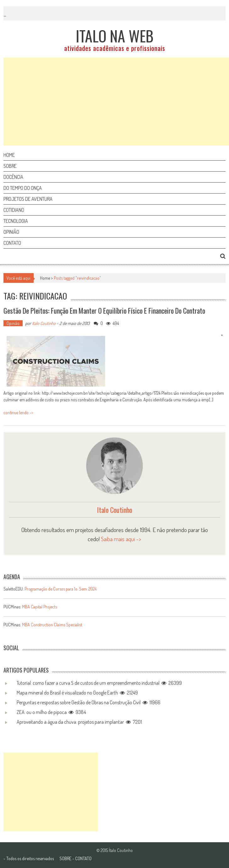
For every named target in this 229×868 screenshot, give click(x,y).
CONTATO (83, 858)
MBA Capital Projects (39, 607)
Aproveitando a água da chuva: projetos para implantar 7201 (79, 722)
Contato (12, 243)
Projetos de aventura (28, 199)
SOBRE (65, 858)
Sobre (10, 166)
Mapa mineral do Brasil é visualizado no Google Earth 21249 (77, 693)
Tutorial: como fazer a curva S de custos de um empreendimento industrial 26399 (99, 683)
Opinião (11, 232)
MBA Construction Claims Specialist (52, 625)
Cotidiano (14, 210)
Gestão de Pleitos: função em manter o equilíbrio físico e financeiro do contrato (104, 310)
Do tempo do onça (23, 188)
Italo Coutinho (44, 323)
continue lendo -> (18, 412)
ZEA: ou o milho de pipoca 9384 (51, 712)
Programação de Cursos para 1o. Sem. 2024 (61, 589)
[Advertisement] (116, 102)
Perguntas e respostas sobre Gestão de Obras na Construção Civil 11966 (89, 702)
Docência (13, 177)
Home (9, 155)
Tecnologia (16, 221)
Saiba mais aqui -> (121, 539)
